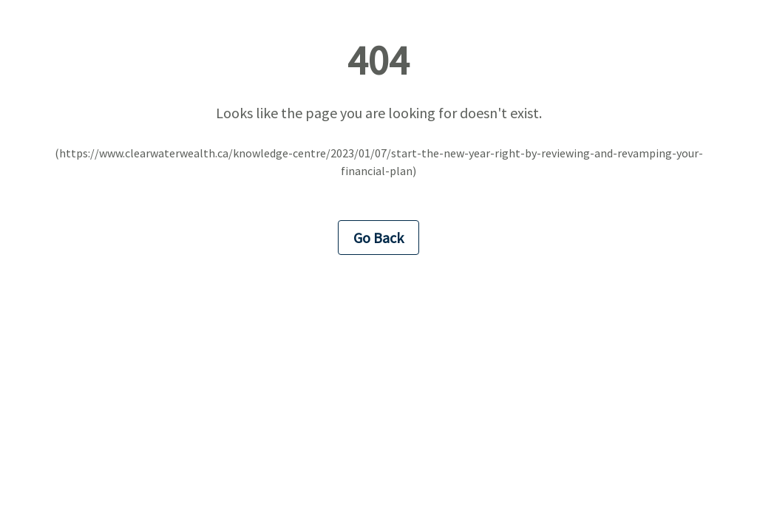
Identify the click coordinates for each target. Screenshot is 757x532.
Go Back (378, 238)
